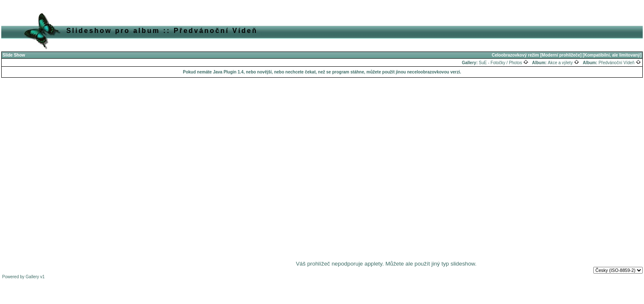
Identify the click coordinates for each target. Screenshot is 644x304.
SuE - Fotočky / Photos (504, 63)
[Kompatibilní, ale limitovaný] (612, 55)
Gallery (33, 277)
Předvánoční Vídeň (620, 63)
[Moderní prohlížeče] (561, 55)
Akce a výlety (563, 63)
